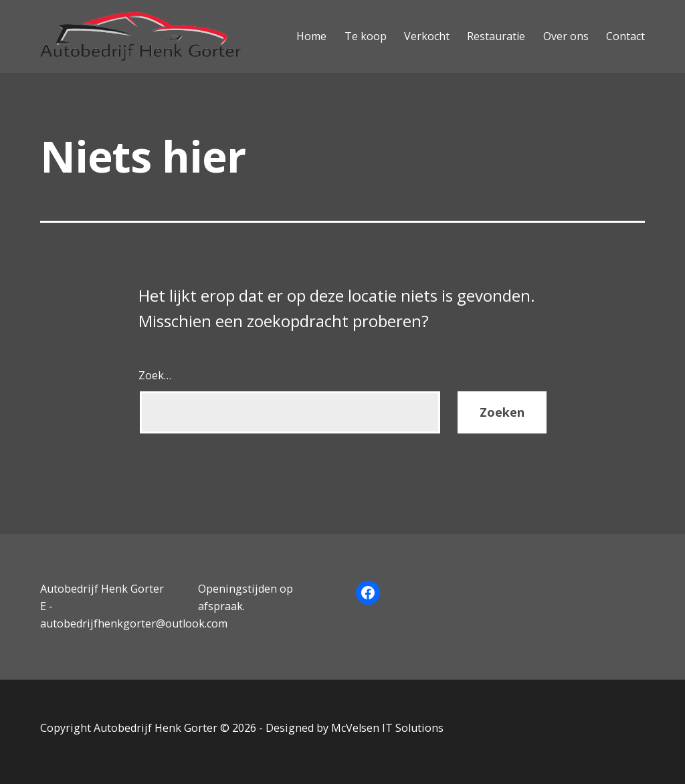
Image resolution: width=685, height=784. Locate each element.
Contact (625, 36)
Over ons (566, 36)
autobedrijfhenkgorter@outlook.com (134, 623)
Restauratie (496, 36)
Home (311, 36)
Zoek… (155, 375)
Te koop (366, 36)
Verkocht (427, 36)
